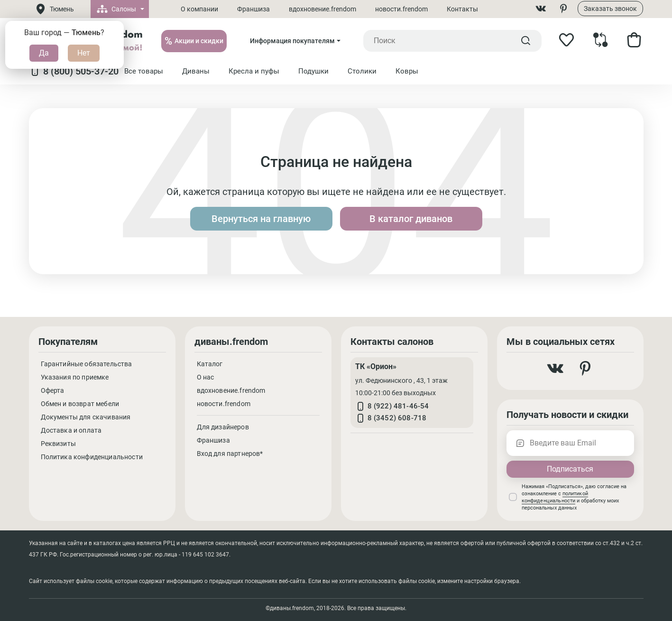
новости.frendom (401, 9)
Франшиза (253, 9)
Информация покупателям (292, 41)
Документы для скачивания (86, 417)
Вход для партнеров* (230, 454)
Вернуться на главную (261, 219)
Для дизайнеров (223, 427)
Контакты (462, 9)
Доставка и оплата (71, 430)
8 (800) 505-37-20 (74, 71)
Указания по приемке (75, 377)
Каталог (210, 364)
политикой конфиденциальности (555, 497)
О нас (206, 377)
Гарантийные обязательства (87, 364)
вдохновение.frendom (322, 9)
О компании (199, 9)
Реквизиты (58, 444)
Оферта (53, 390)
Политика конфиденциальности (92, 457)
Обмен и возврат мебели (80, 404)
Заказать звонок (610, 9)
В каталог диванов (411, 219)
